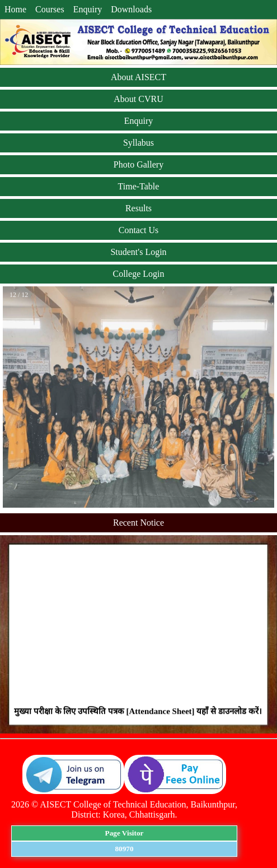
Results (138, 208)
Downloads (131, 9)
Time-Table (139, 186)
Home (15, 9)
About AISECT (138, 77)
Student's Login (138, 252)
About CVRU (138, 99)
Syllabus (138, 143)
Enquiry (88, 9)
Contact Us (139, 230)
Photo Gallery (138, 164)
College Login (139, 274)
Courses (50, 9)
